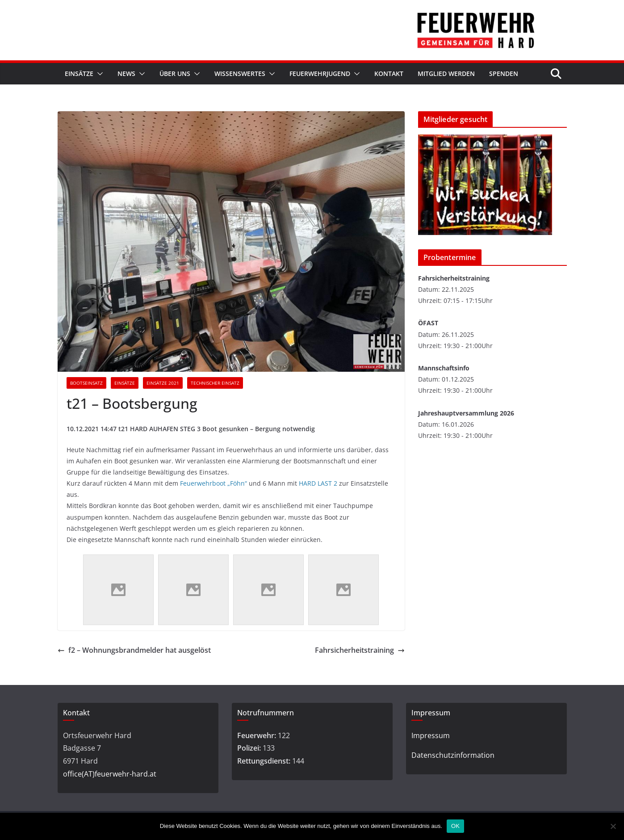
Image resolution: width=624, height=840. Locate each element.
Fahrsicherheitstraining (360, 650)
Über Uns (175, 73)
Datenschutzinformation (453, 755)
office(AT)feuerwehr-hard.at (110, 774)
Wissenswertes (240, 73)
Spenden (504, 73)
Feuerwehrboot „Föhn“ (214, 483)
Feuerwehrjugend (320, 73)
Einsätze (79, 73)
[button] (98, 74)
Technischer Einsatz (215, 383)
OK (455, 826)
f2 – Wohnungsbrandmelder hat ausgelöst (134, 650)
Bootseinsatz (86, 383)
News (126, 73)
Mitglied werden (446, 73)
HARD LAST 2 (318, 483)
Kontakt (389, 73)
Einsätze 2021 (163, 383)
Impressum (431, 735)
